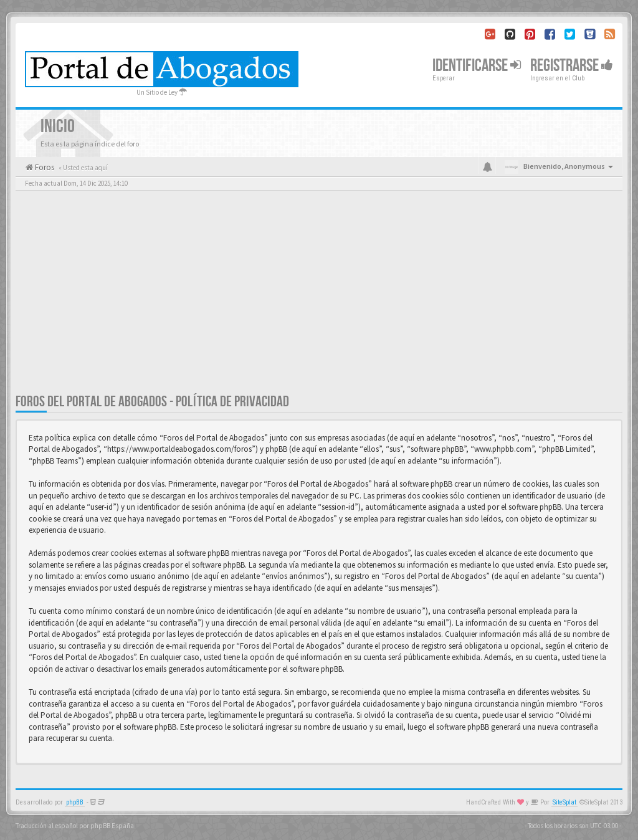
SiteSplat (564, 802)
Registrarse (572, 66)
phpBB (75, 802)
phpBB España (112, 826)
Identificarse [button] (477, 66)
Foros (44, 167)
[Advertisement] (319, 299)
